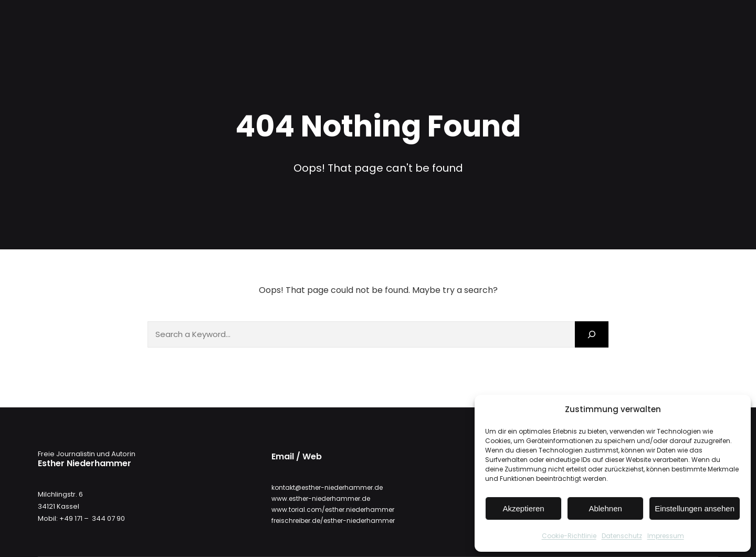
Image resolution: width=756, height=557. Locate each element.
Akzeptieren (523, 508)
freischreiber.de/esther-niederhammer (333, 521)
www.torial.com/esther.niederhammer (333, 509)
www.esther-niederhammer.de (321, 498)
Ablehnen (605, 508)
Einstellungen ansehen (695, 508)
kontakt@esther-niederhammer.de (327, 487)
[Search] (592, 334)
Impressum (666, 536)
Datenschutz (622, 536)
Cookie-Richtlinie (569, 536)
